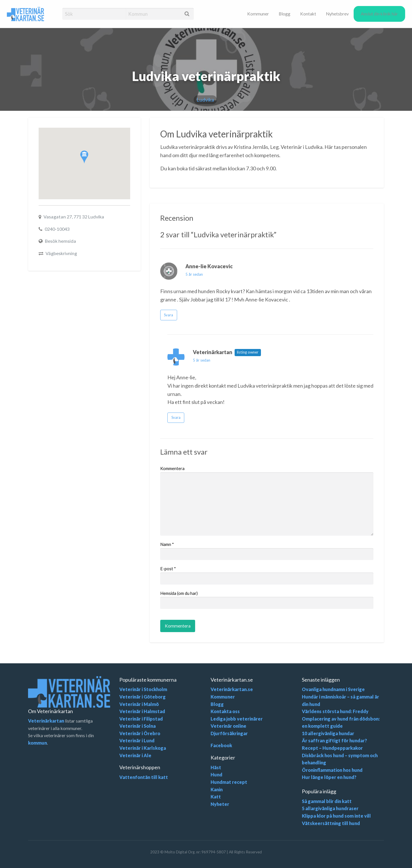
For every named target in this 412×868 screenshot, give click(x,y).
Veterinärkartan (46, 721)
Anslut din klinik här (379, 14)
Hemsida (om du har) (179, 593)
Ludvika (205, 100)
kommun (37, 743)
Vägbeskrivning (61, 253)
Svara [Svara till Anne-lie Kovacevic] (169, 315)
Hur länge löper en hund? (329, 777)
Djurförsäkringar (229, 733)
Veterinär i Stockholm (143, 689)
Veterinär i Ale (135, 755)
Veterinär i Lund (137, 740)
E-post (168, 569)
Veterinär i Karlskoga (143, 748)
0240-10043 (57, 229)
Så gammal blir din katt (327, 801)
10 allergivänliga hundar (328, 733)
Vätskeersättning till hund (331, 823)
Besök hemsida (61, 241)
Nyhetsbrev (337, 14)
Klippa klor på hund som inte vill (336, 816)
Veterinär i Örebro (140, 733)
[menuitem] (258, 14)
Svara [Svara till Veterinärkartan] (176, 417)
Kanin (217, 789)
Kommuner (258, 14)
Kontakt (308, 14)
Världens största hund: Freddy (335, 711)
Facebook (221, 745)
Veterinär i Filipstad (141, 719)
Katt (216, 797)
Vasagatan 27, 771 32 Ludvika (74, 217)
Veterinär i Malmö (139, 704)
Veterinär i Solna (137, 726)
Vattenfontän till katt (144, 777)
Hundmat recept (229, 782)
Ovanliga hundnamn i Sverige (333, 689)
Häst (216, 767)
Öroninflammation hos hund (332, 770)
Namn (167, 544)
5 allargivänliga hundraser (330, 808)
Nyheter (220, 804)
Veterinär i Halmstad (142, 711)
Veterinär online (228, 726)
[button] (84, 157)
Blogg (285, 14)
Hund (216, 775)
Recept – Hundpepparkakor (332, 748)
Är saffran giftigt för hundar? (334, 740)
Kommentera (172, 468)
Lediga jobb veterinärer (237, 719)
